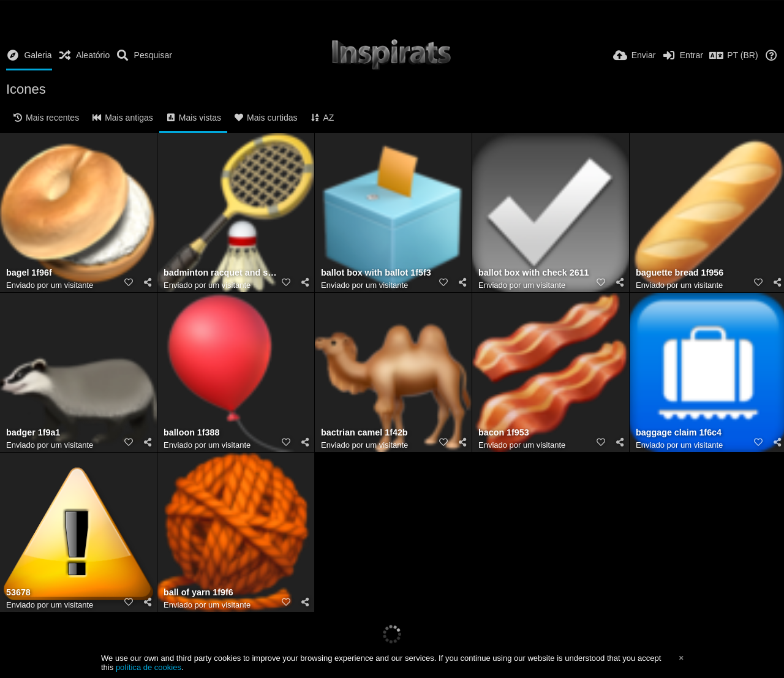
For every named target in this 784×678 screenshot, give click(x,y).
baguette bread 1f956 (680, 273)
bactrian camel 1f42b (364, 433)
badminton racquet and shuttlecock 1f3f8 (221, 273)
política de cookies (149, 667)
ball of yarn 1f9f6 (198, 593)
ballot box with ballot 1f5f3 (376, 273)
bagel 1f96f (29, 273)
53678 (18, 593)
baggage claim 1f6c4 (679, 433)
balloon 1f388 (191, 433)
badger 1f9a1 (33, 433)
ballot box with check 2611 (534, 273)
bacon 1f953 (504, 433)
